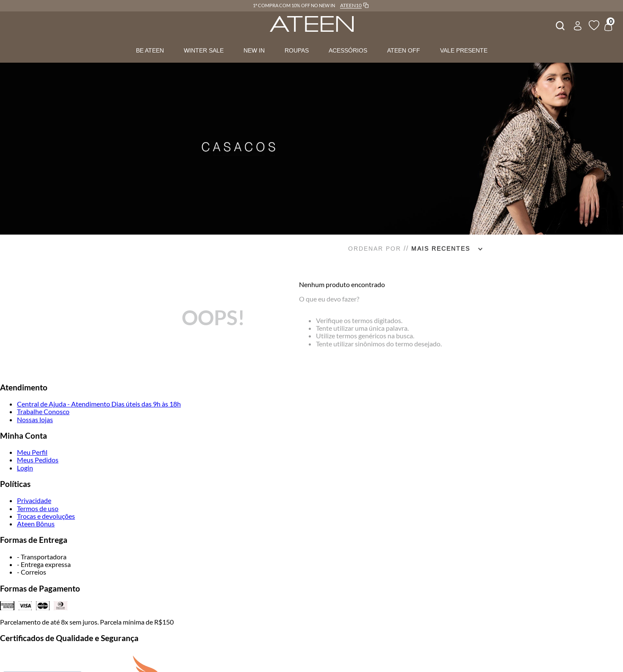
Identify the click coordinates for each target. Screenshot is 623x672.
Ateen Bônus (36, 524)
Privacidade (34, 500)
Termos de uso (38, 508)
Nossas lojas (35, 419)
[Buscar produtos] (559, 25)
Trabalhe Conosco (43, 411)
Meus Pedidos (38, 460)
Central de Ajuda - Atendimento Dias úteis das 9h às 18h (99, 404)
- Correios (32, 572)
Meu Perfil (32, 452)
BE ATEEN (150, 50)
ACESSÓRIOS (348, 50)
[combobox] (559, 25)
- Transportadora (42, 557)
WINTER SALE (204, 50)
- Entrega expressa (44, 564)
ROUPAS (297, 50)
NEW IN (254, 50)
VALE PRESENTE (464, 50)
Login (25, 468)
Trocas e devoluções (46, 516)
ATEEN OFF (404, 50)
